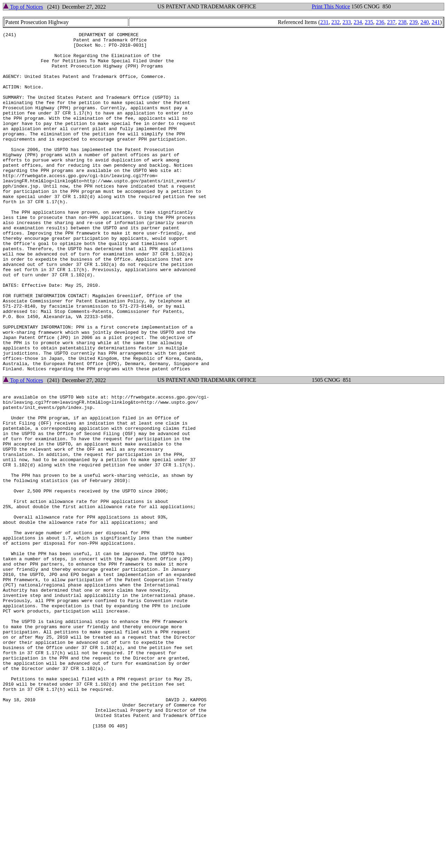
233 (347, 22)
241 (436, 22)
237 (391, 22)
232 (336, 22)
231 (324, 22)
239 (414, 22)
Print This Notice (331, 6)
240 (425, 22)
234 (358, 22)
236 (380, 22)
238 (402, 22)
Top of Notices (23, 7)
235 (369, 22)
